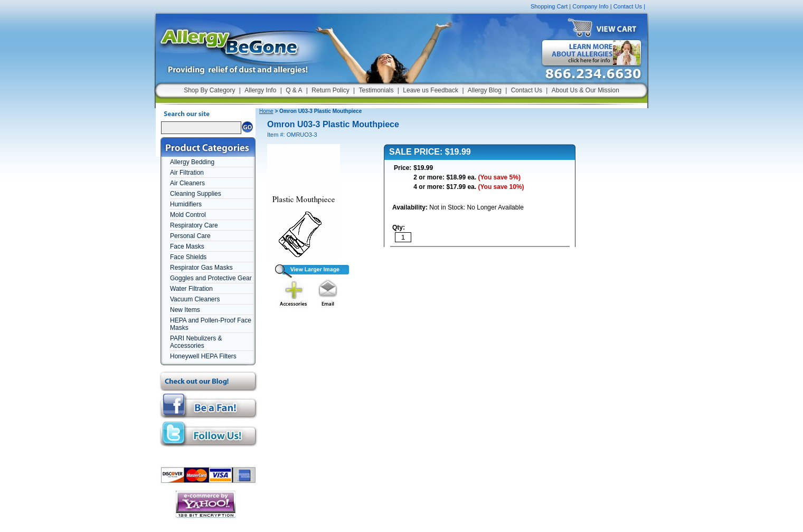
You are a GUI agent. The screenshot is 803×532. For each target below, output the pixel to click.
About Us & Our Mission (585, 90)
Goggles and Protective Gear (211, 278)
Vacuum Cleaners (195, 299)
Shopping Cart (549, 6)
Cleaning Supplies (196, 194)
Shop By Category (209, 90)
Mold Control (188, 215)
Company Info (590, 6)
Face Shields (188, 257)
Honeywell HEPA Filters (203, 356)
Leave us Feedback (431, 90)
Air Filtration (187, 173)
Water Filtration (191, 289)
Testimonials (376, 90)
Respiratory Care (194, 225)
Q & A (294, 90)
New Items (185, 310)
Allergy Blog (485, 90)
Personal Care (190, 236)
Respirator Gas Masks (201, 268)
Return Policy (330, 90)
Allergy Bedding (192, 162)
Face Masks (187, 246)
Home (266, 111)
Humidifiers (186, 204)
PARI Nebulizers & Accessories (196, 342)
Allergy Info (260, 90)
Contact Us (628, 6)
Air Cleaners (187, 183)
